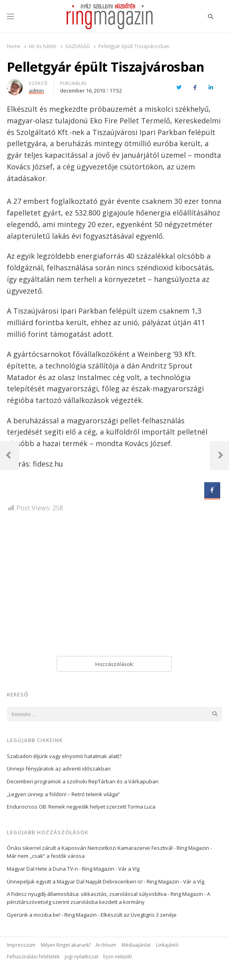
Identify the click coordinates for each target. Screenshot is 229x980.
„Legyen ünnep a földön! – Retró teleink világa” (63, 794)
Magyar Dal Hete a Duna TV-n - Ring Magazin (61, 869)
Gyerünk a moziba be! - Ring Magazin (52, 915)
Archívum (106, 945)
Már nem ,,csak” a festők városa (46, 856)
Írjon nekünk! (117, 956)
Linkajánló (167, 945)
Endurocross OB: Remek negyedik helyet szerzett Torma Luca (81, 807)
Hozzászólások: (114, 664)
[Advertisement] (114, 587)
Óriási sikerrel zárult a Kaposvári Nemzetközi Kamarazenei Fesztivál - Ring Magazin (108, 848)
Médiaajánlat (136, 945)
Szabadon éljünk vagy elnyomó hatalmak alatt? (64, 756)
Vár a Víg (129, 869)
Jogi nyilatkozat (82, 956)
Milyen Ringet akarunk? (66, 945)
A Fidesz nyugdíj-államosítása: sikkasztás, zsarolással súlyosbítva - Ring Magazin (105, 894)
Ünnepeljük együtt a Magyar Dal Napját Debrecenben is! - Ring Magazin (93, 881)
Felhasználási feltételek (33, 956)
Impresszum (21, 945)
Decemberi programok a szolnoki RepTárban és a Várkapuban (83, 781)
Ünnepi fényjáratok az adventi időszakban (59, 769)
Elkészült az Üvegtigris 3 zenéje (139, 915)
